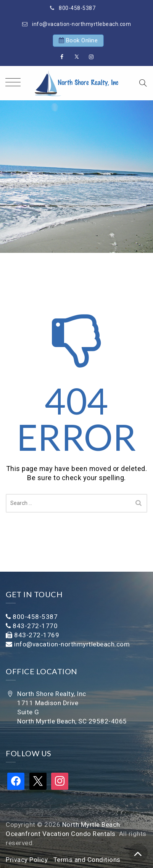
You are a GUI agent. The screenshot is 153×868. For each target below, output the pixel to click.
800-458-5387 (77, 8)
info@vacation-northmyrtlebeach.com (81, 24)
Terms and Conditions (87, 860)
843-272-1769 (37, 635)
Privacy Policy (27, 860)
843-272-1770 (35, 626)
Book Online (82, 40)
